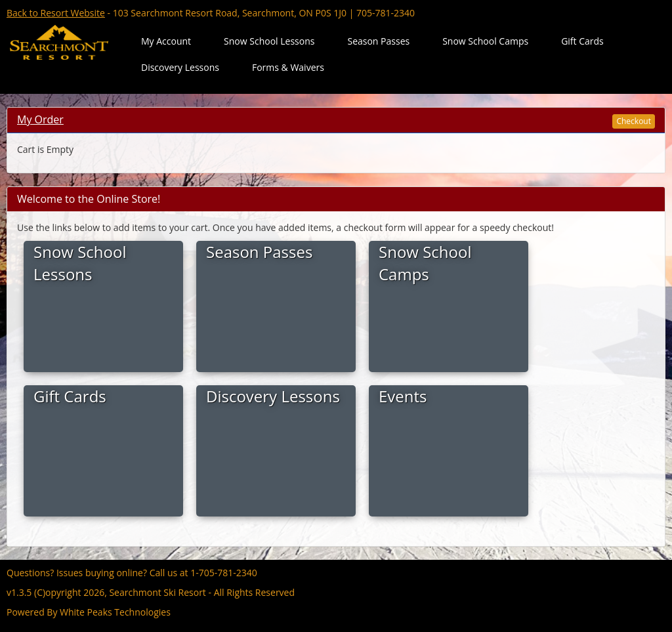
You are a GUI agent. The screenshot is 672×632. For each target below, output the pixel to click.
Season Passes (378, 41)
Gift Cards (582, 41)
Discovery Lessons (180, 67)
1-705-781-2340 (224, 573)
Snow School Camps (485, 41)
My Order (40, 119)
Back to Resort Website (56, 13)
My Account (166, 41)
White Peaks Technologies (115, 612)
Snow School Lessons (269, 41)
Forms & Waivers (288, 67)
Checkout (634, 121)
